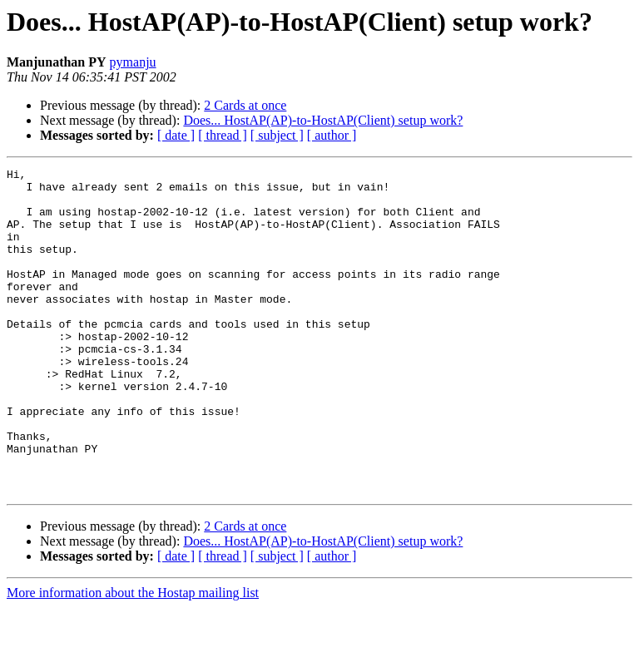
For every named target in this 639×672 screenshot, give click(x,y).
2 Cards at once (245, 105)
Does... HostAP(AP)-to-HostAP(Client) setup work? (323, 120)
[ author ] (332, 135)
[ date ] (176, 135)
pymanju (133, 62)
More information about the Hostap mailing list (133, 657)
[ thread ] (223, 135)
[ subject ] (277, 135)
